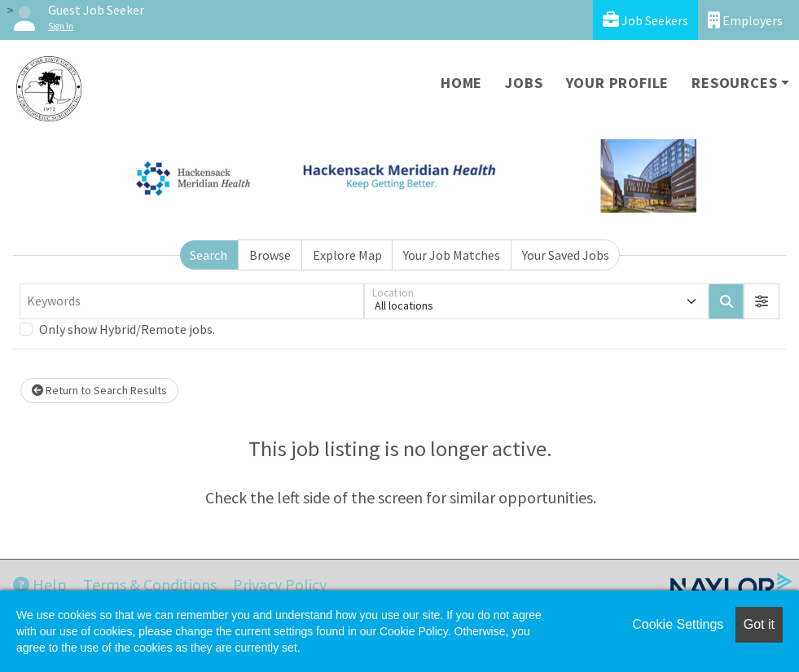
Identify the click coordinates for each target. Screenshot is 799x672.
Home (461, 83)
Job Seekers (645, 20)
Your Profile (618, 83)
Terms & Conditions (150, 584)
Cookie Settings (678, 624)
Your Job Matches (452, 255)
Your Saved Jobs (566, 255)
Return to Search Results (99, 390)
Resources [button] (734, 83)
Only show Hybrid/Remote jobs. (127, 329)
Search (209, 255)
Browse (270, 255)
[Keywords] (192, 301)
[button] (762, 301)
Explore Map (347, 255)
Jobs (524, 83)
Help (40, 584)
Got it (759, 624)
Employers (745, 20)
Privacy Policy (280, 584)
